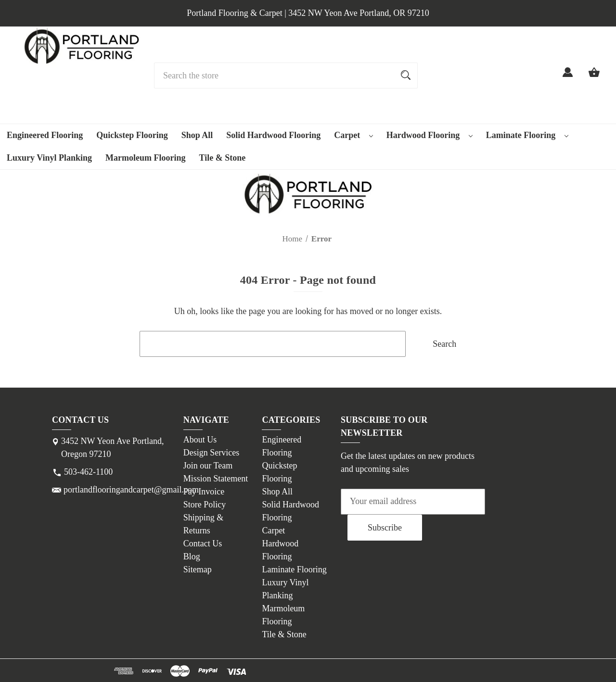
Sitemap (198, 569)
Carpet (353, 135)
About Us (200, 440)
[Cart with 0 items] (594, 78)
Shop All (197, 135)
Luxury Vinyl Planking (49, 158)
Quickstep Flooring (132, 135)
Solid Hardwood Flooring (273, 135)
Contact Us (203, 543)
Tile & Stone (223, 158)
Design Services (211, 453)
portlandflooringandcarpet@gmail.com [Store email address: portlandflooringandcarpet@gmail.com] (131, 490)
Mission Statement (216, 479)
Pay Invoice (204, 492)
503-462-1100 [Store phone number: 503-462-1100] (88, 472)
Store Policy (205, 505)
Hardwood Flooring (430, 135)
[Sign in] (568, 78)
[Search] (406, 76)
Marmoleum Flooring (145, 158)
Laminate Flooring (527, 135)
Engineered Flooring (45, 135)
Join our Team (208, 466)
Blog (192, 556)
